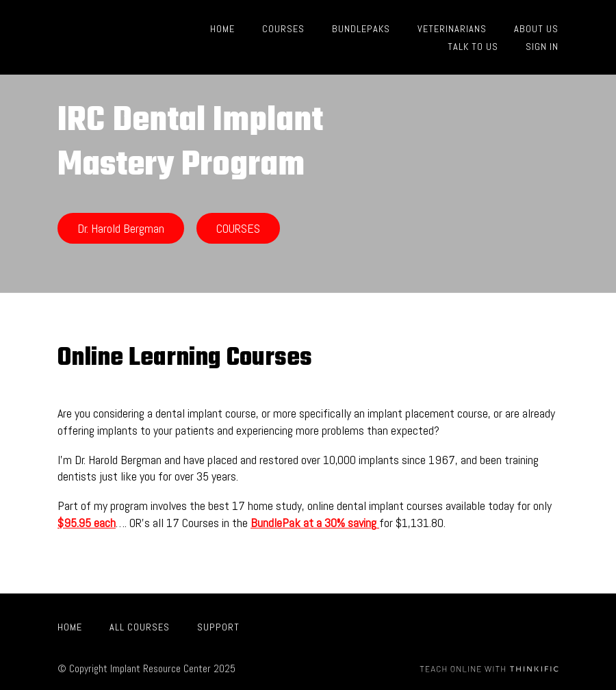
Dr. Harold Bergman (121, 228)
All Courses (140, 627)
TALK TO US (473, 47)
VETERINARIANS (452, 29)
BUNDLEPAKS (361, 29)
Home (70, 627)
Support (218, 627)
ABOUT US (536, 29)
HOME (222, 29)
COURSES (283, 29)
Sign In (542, 47)
